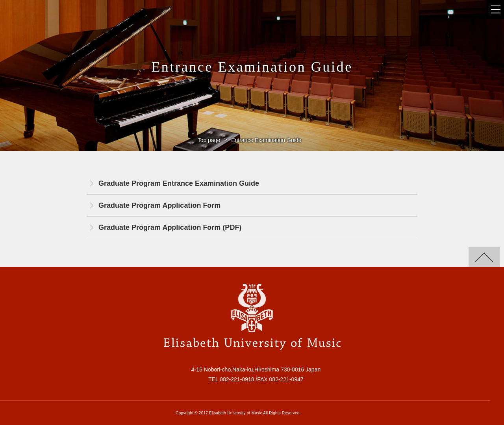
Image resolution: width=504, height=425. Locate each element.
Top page (209, 140)
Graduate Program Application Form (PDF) (170, 227)
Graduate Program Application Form (159, 205)
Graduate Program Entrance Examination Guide (179, 183)
